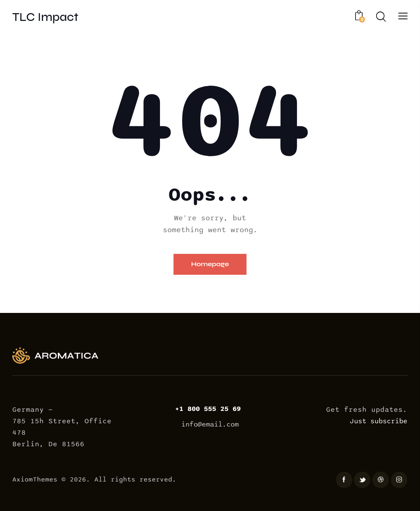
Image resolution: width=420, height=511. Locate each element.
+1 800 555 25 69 (210, 409)
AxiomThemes (35, 480)
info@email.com (210, 425)
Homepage (210, 264)
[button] (403, 16)
